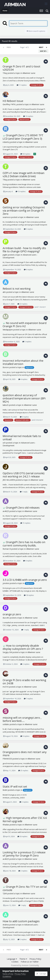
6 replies (28, 269)
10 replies (28, 116)
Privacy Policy (35, 959)
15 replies (25, 523)
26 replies (22, 836)
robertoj (6, 142)
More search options (36, 31)
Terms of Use (8, 974)
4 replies (23, 379)
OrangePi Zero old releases (21, 508)
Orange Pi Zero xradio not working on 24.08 (24, 682)
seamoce (7, 217)
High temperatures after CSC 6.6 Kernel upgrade (25, 819)
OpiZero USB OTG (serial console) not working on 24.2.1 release (24, 475)
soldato (6, 724)
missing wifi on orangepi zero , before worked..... (22, 719)
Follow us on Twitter (30, 962)
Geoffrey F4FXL (9, 104)
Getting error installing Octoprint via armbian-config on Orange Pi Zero (24, 211)
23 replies (22, 304)
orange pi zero (12, 614)
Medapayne (8, 330)
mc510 (6, 687)
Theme (23, 959)
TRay (5, 73)
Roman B (7, 549)
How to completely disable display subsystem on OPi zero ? (23, 647)
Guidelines (7, 977)
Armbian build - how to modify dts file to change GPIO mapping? (24, 250)
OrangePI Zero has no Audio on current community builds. (24, 544)
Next (41, 47)
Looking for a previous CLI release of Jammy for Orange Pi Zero (24, 854)
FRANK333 (7, 759)
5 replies (28, 229)
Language (12, 959)
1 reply (24, 492)
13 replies (21, 191)
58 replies (25, 154)
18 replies (29, 595)
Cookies (15, 962)
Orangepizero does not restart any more (25, 754)
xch (4, 443)
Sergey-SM (7, 652)
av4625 (6, 511)
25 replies (23, 770)
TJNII (5, 893)
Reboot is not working (17, 289)
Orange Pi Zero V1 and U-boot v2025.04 (21, 68)
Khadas (6, 825)
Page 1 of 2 (25, 47)
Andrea (6, 925)
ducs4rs (6, 618)
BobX (5, 790)
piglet (5, 255)
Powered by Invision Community (25, 965)
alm (4, 292)
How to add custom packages (21, 921)
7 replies (28, 699)
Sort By (43, 51)
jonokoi (6, 583)
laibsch (6, 405)
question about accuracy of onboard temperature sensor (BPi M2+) (24, 398)
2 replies (25, 664)
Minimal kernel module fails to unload (22, 438)
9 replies (25, 736)
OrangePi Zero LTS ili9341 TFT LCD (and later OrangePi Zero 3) (23, 137)
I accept (41, 974)
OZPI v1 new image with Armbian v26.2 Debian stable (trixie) (24, 175)
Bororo (6, 367)
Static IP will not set (15, 787)
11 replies (22, 85)
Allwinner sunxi (29, 73)
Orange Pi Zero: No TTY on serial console (25, 888)
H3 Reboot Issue (13, 101)
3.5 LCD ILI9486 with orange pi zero (25, 580)
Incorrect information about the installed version (23, 362)
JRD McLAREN (9, 480)
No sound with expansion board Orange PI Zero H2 (25, 325)
